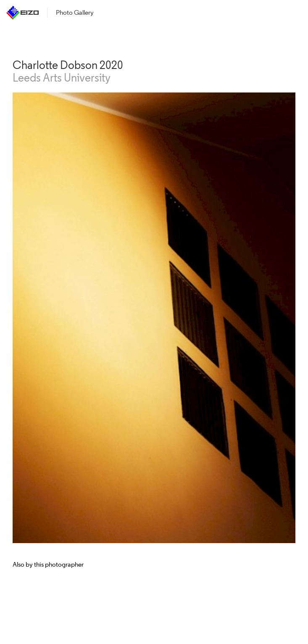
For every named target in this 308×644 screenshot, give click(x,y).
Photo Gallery (75, 12)
